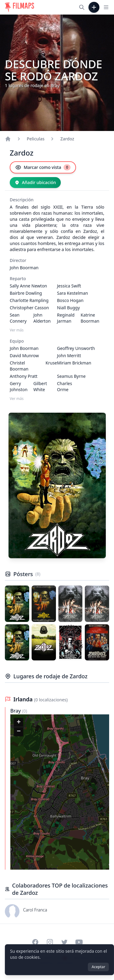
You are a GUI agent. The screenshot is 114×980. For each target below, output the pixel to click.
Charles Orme (65, 386)
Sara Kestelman (73, 293)
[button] (19, 723)
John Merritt (69, 356)
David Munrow (24, 356)
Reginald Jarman (66, 318)
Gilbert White (40, 386)
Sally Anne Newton (28, 286)
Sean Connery (18, 318)
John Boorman (24, 268)
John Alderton (42, 318)
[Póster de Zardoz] (17, 604)
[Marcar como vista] (43, 167)
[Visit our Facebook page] (35, 942)
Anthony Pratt (24, 376)
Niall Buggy (69, 308)
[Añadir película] (94, 7)
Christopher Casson (29, 308)
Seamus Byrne (71, 376)
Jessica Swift (69, 286)
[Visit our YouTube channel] (79, 942)
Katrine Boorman (90, 318)
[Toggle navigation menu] (106, 7)
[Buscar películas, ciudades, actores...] (82, 7)
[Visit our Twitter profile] (64, 942)
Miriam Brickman (74, 363)
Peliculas (36, 139)
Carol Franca (35, 910)
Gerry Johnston (19, 386)
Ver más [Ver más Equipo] (17, 399)
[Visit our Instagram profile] (50, 942)
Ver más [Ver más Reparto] (17, 330)
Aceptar (98, 967)
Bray (16, 711)
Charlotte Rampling (29, 300)
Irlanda (24, 699)
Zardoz (67, 139)
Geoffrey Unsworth (76, 348)
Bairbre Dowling (26, 293)
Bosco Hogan (70, 300)
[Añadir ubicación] (35, 183)
